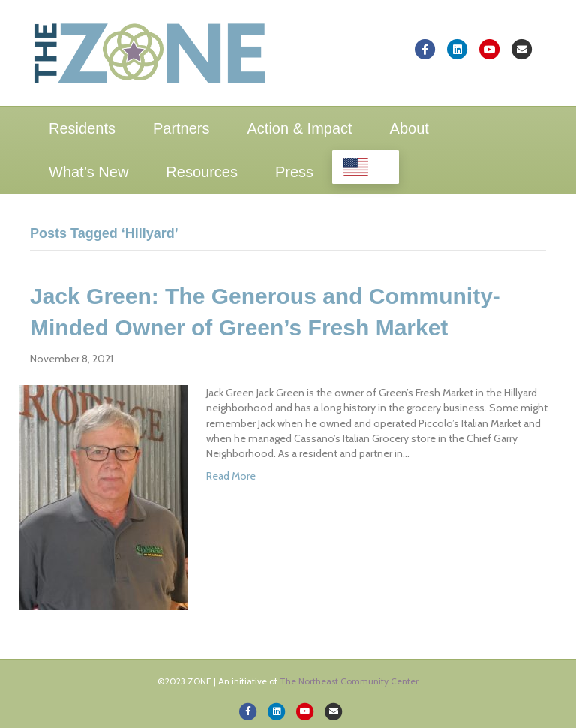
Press (294, 172)
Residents (82, 128)
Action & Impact (300, 128)
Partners (181, 128)
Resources (202, 172)
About (409, 128)
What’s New (88, 172)
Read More (231, 476)
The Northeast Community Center (349, 681)
